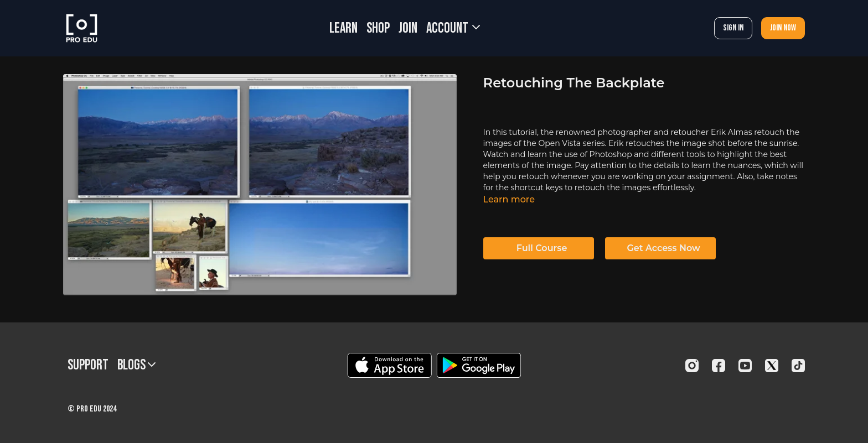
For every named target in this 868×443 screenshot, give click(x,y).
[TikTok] (798, 366)
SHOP (378, 28)
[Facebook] (719, 366)
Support (88, 365)
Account (453, 28)
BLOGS (136, 365)
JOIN (408, 28)
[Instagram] (692, 366)
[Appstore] (389, 365)
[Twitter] (772, 366)
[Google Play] (479, 365)
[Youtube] (745, 366)
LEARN (343, 28)
